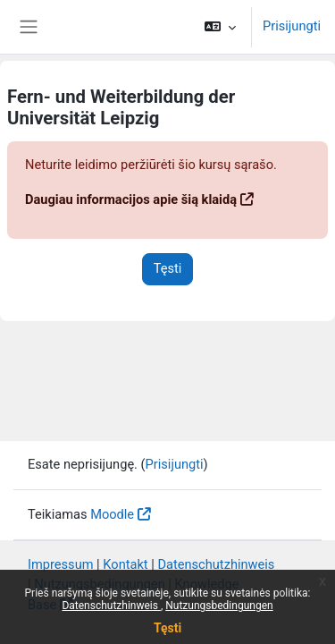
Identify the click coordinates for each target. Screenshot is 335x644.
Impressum (61, 564)
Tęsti (167, 628)
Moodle (112, 514)
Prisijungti (292, 26)
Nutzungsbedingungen (219, 606)
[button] (220, 27)
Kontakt (125, 564)
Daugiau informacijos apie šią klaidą (131, 199)
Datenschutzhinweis (111, 606)
